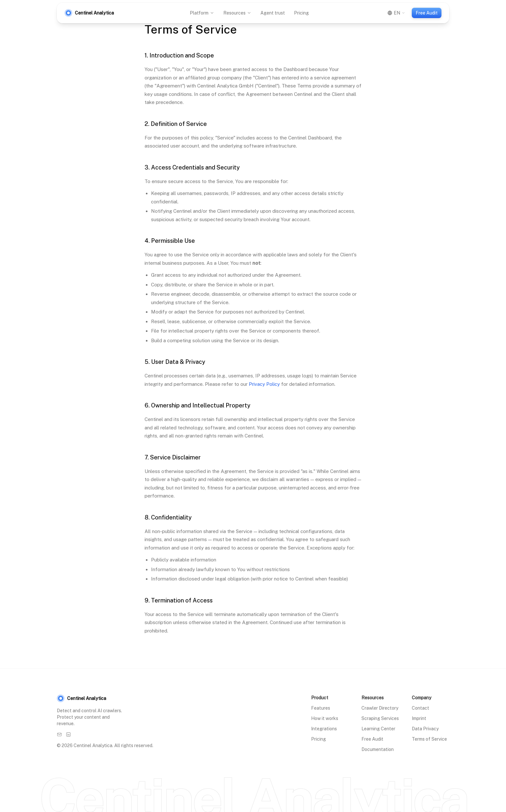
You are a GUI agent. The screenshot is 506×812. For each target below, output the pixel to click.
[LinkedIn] (68, 735)
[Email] (59, 735)
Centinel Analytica (81, 698)
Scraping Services (380, 718)
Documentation (378, 749)
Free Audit (427, 13)
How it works (325, 718)
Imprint (419, 718)
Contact (420, 708)
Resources (237, 13)
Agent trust (273, 13)
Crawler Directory (380, 708)
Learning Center (378, 729)
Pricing (301, 13)
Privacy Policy (264, 384)
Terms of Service (429, 739)
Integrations (324, 729)
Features (321, 708)
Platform (202, 13)
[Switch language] (396, 13)
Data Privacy (425, 729)
